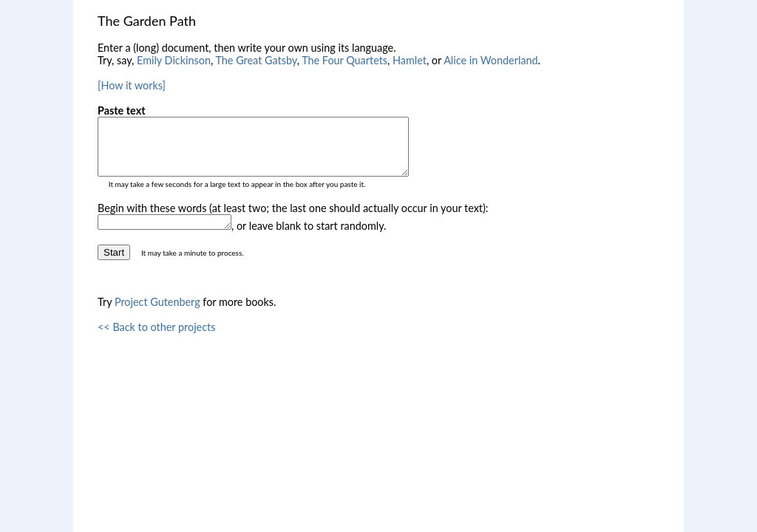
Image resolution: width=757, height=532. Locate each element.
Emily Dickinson (174, 60)
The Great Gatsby (256, 60)
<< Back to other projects (156, 340)
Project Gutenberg (157, 315)
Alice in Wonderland (490, 60)
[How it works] (132, 85)
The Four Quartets (344, 60)
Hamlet (410, 60)
